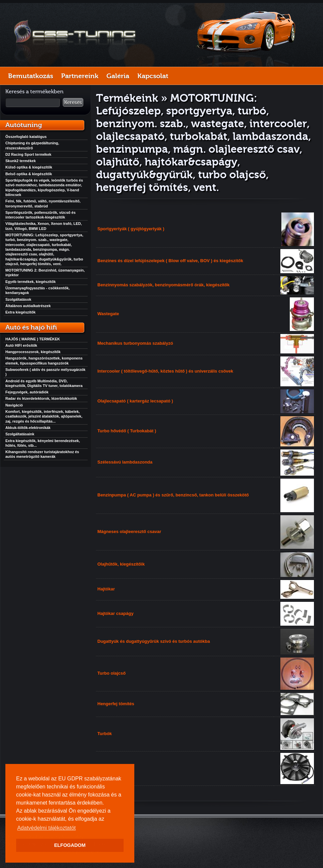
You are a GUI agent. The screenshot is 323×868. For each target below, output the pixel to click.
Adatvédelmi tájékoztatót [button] (46, 828)
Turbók (105, 734)
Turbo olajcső (111, 673)
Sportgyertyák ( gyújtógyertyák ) (131, 229)
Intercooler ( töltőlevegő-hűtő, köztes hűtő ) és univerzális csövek (165, 371)
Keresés (73, 102)
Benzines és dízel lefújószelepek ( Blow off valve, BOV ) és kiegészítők (170, 261)
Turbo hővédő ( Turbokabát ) (127, 431)
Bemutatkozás (31, 76)
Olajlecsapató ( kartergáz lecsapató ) (135, 401)
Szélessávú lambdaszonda (125, 462)
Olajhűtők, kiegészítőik (121, 564)
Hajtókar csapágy (116, 613)
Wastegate (108, 314)
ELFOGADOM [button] (70, 845)
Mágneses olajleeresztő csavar (129, 532)
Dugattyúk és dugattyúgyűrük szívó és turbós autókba (154, 641)
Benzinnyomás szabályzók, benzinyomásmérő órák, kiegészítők (164, 285)
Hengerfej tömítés (116, 704)
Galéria (118, 76)
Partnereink (80, 76)
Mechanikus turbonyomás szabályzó (135, 343)
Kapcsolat (153, 76)
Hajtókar (106, 589)
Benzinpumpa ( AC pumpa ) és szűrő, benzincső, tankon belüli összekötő (173, 495)
